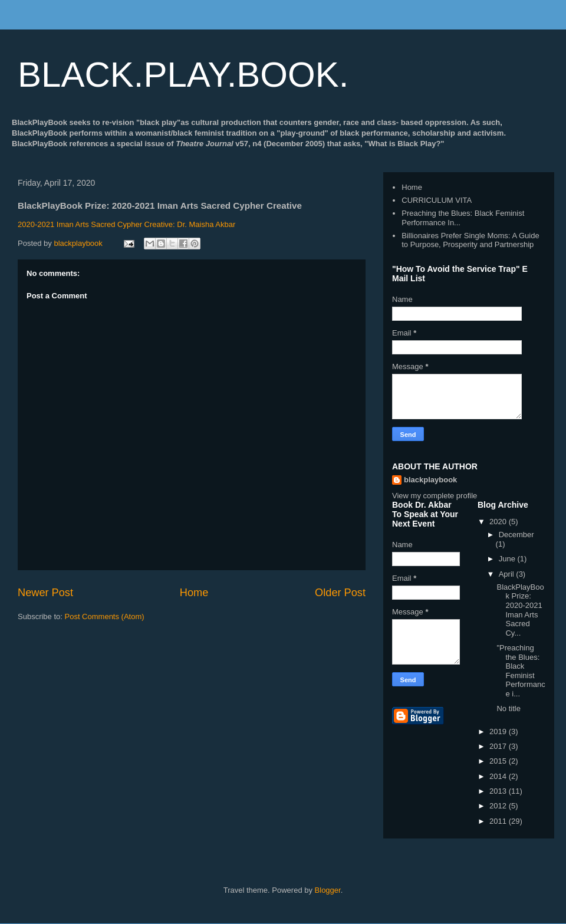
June (508, 559)
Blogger (328, 890)
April (508, 574)
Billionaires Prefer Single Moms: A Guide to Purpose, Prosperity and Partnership (470, 240)
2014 (499, 776)
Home (194, 593)
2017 (499, 746)
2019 (499, 731)
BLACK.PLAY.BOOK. (183, 75)
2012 (499, 806)
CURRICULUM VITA (437, 200)
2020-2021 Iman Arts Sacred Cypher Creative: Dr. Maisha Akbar (126, 224)
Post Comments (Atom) (105, 616)
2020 (499, 522)
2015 (499, 761)
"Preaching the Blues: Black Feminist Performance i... (521, 671)
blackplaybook (430, 480)
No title (508, 708)
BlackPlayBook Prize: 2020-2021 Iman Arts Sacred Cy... (520, 610)
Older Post (340, 593)
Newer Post (45, 593)
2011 (499, 821)
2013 (499, 791)
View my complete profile (435, 496)
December (516, 535)
